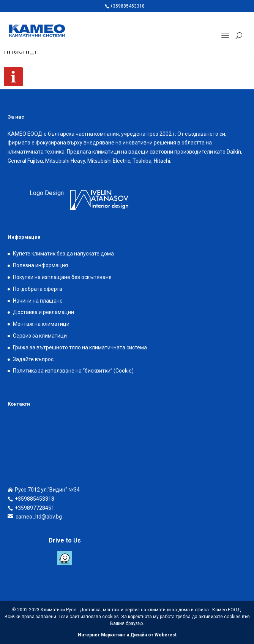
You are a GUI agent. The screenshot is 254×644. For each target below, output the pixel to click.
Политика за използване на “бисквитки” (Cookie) (73, 371)
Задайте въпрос (33, 359)
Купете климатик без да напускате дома (63, 254)
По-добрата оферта (38, 289)
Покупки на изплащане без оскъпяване (62, 277)
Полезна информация (40, 265)
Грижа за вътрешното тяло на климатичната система (80, 347)
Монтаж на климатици (41, 324)
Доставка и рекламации (43, 312)
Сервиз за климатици (40, 336)
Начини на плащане (38, 301)
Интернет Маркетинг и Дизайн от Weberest (127, 635)
